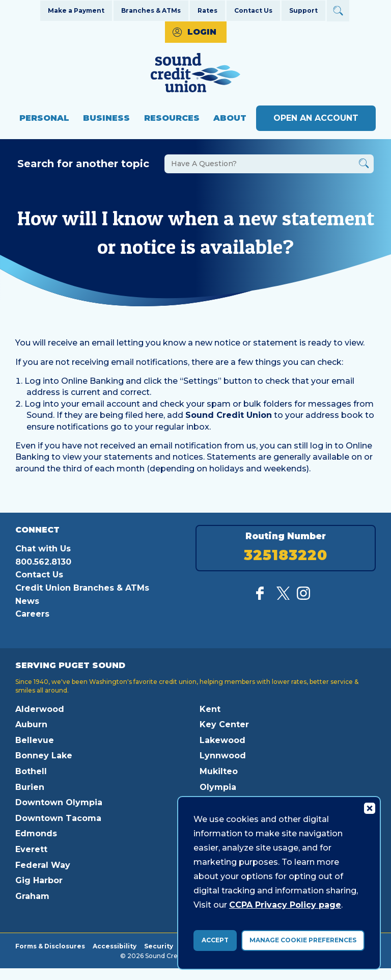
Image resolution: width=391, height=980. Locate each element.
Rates (207, 10)
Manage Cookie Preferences (303, 940)
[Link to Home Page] (195, 74)
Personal (44, 118)
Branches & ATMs (151, 10)
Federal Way (43, 865)
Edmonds (36, 833)
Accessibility (115, 946)
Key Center (224, 724)
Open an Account (316, 118)
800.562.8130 (43, 562)
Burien (30, 787)
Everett (31, 849)
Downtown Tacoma (58, 818)
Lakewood (222, 740)
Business (106, 118)
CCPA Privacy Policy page (285, 905)
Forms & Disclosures (50, 946)
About (230, 118)
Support (303, 10)
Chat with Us (43, 549)
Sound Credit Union (229, 415)
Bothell (31, 771)
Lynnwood (223, 756)
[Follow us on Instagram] (303, 597)
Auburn (31, 724)
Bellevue (35, 740)
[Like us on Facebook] (263, 597)
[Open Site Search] (338, 11)
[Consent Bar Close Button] (369, 808)
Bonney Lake (44, 756)
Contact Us (253, 10)
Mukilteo (219, 771)
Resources (172, 118)
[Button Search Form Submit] (364, 165)
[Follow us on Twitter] (283, 597)
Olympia (218, 787)
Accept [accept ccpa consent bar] (215, 940)
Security (159, 946)
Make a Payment (76, 10)
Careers (32, 614)
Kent (210, 709)
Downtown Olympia (59, 802)
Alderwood (40, 709)
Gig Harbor (39, 880)
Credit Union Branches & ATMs (82, 588)
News (27, 601)
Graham (32, 896)
